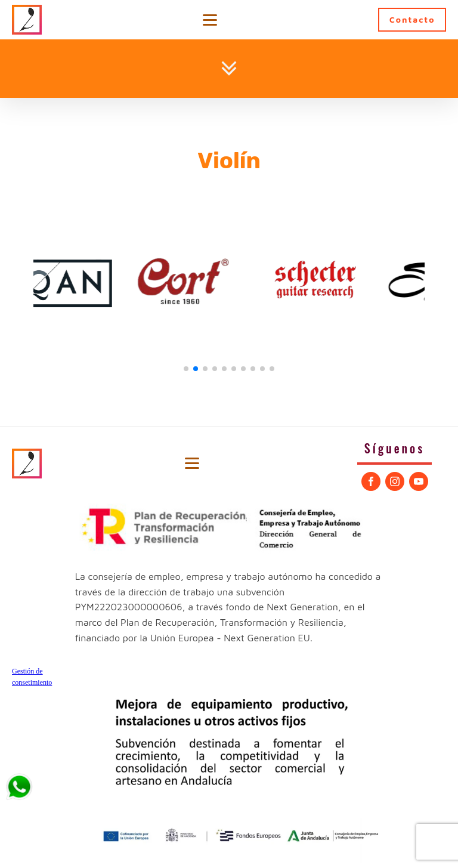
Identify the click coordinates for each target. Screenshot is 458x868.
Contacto (412, 19)
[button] (186, 369)
